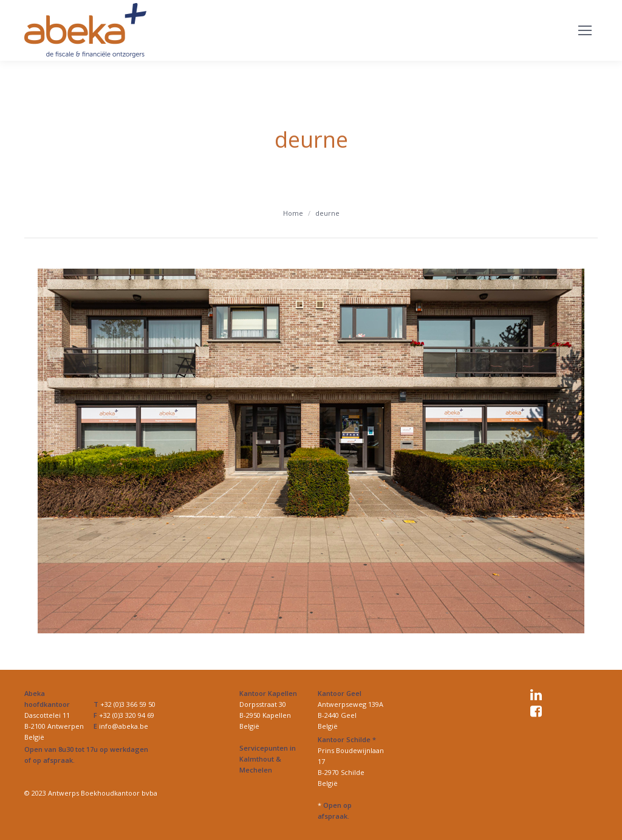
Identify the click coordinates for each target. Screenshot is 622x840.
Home (293, 213)
